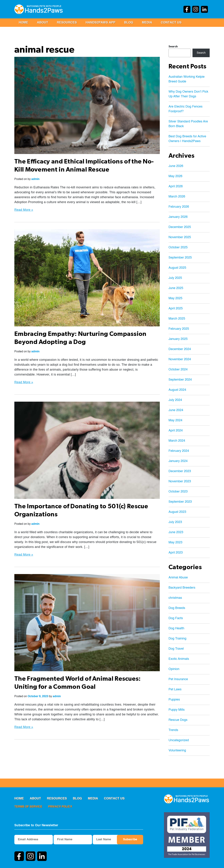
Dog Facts (176, 618)
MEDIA (147, 23)
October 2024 (178, 370)
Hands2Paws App (100, 23)
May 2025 (175, 298)
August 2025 (177, 268)
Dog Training (177, 639)
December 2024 (180, 349)
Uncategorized (179, 740)
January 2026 (178, 217)
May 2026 (175, 176)
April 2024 (176, 431)
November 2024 (180, 359)
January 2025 (178, 339)
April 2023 (176, 553)
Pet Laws (175, 689)
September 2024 (180, 380)
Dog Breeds (177, 608)
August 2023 (177, 512)
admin (35, 179)
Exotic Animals (179, 659)
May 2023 (175, 542)
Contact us (171, 23)
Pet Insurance (178, 679)
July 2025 (175, 278)
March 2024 (177, 441)
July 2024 (175, 400)
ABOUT (43, 23)
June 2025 (176, 288)
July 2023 (175, 522)
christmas (175, 598)
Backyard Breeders (182, 588)
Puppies (174, 700)
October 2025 (178, 247)
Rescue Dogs (178, 720)
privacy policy (60, 807)
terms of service (28, 807)
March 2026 (177, 197)
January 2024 (178, 461)
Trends (173, 730)
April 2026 (176, 186)
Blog (129, 23)
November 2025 (180, 237)
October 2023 (178, 492)
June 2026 (176, 166)
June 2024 (176, 410)
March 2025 (177, 319)
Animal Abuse (178, 578)
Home (23, 23)
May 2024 (175, 420)
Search (173, 46)
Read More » (24, 210)
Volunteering (177, 750)
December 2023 (180, 471)
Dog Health (176, 628)
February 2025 (179, 329)
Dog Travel (176, 649)
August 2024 (177, 390)
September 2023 (180, 502)
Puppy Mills (177, 710)
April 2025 (176, 309)
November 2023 (180, 481)
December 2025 (180, 227)
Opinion (174, 669)
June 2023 (176, 532)
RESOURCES (67, 23)
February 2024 (179, 451)
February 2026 (179, 207)
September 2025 (180, 258)
